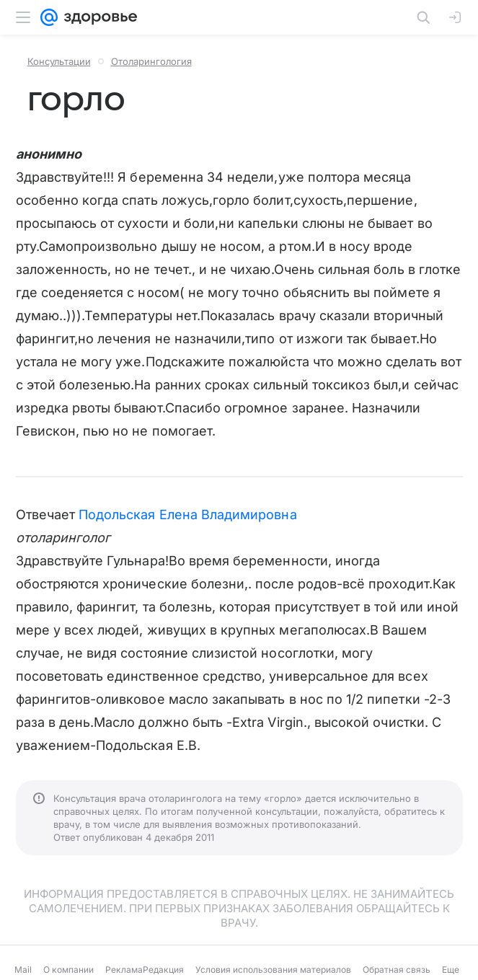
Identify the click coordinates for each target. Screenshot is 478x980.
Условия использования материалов (273, 970)
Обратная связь (397, 970)
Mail (23, 970)
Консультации (59, 61)
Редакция (163, 970)
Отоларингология (151, 61)
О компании (68, 970)
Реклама (124, 970)
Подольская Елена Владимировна (188, 515)
